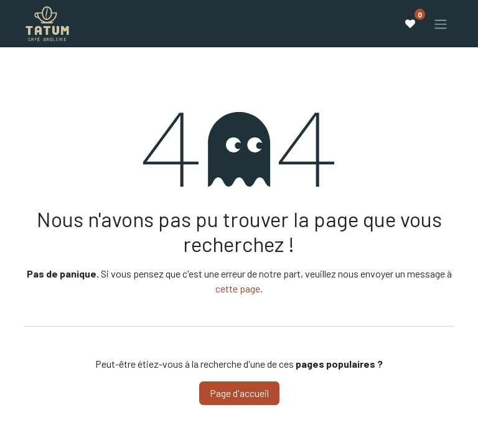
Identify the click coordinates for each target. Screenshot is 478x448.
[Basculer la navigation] (441, 24)
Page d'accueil (239, 393)
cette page (238, 288)
